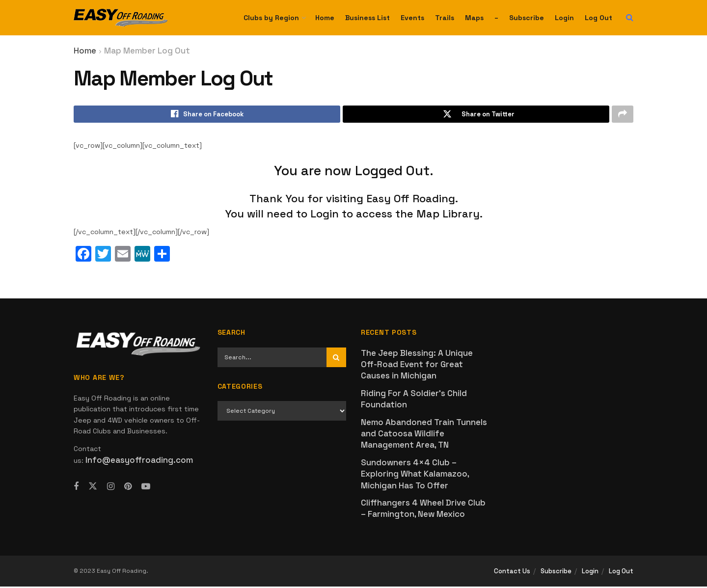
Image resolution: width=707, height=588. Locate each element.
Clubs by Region (271, 18)
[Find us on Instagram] (111, 488)
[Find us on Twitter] (93, 488)
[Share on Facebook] (207, 115)
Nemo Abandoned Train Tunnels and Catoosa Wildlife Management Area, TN (424, 435)
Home (325, 18)
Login (564, 18)
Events (412, 18)
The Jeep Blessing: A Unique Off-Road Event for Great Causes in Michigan (417, 365)
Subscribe (527, 18)
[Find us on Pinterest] (128, 488)
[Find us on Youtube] (146, 488)
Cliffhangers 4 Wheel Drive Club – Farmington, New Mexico (423, 510)
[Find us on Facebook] (76, 488)
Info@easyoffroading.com (139, 461)
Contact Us (512, 572)
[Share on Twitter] (476, 115)
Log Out (598, 18)
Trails (445, 18)
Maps (474, 18)
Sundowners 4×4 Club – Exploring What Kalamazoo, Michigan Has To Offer (415, 475)
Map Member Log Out (147, 51)
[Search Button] (630, 18)
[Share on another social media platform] (623, 115)
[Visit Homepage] (121, 18)
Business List (367, 18)
